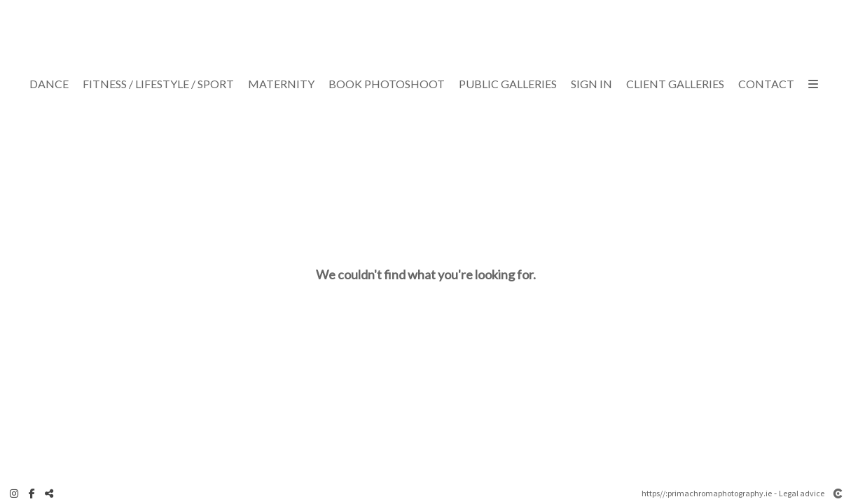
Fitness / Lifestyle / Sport (158, 84)
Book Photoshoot (387, 84)
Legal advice (802, 493)
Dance (49, 84)
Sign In (591, 84)
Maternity (281, 84)
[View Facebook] (32, 493)
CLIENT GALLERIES (675, 84)
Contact (766, 84)
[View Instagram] (14, 493)
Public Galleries (508, 84)
